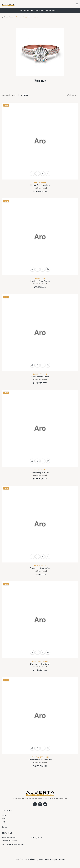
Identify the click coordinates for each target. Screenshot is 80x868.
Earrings (37, 278)
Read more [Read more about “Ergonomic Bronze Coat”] (32, 557)
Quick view (48, 174)
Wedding (42, 183)
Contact (4, 827)
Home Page (9, 17)
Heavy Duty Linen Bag (40, 185)
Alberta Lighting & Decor (39, 859)
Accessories (36, 661)
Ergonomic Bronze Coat (40, 568)
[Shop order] (72, 95)
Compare (43, 174)
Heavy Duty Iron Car (40, 472)
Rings (36, 183)
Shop (3, 823)
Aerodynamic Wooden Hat (40, 760)
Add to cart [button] (32, 174)
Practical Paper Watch (40, 281)
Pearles (44, 278)
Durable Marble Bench (40, 664)
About (4, 818)
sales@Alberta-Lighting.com (15, 844)
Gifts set (37, 470)
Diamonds (36, 566)
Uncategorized (44, 757)
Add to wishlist (37, 174)
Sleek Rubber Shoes (40, 377)
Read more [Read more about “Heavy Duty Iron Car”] (32, 461)
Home (4, 815)
